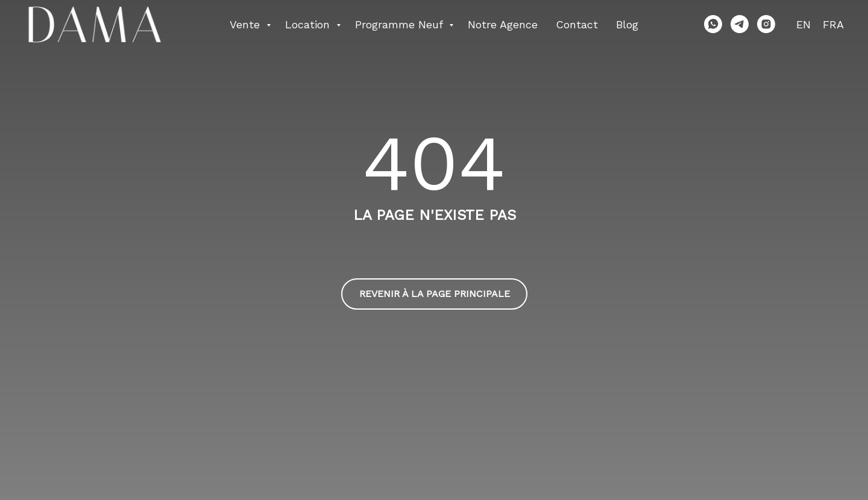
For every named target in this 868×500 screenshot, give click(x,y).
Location (309, 24)
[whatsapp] (713, 24)
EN (804, 24)
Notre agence (503, 24)
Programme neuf (401, 24)
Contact (577, 24)
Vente (247, 24)
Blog (627, 24)
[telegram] (740, 24)
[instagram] (766, 24)
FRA (833, 24)
